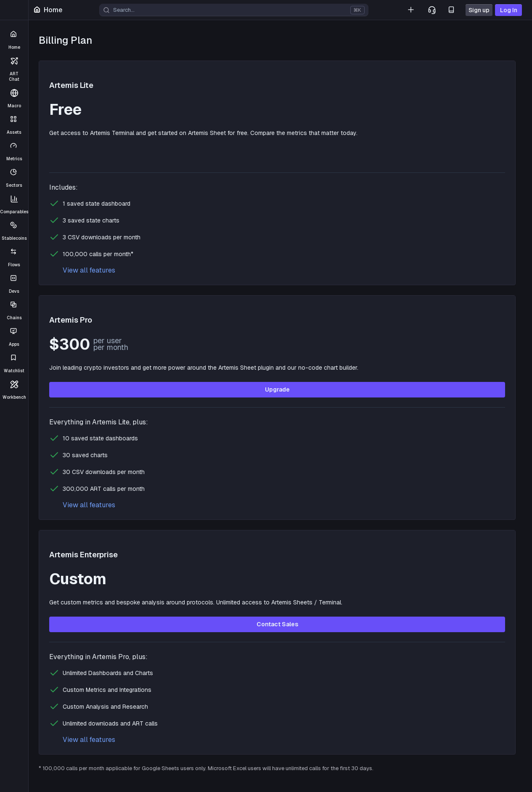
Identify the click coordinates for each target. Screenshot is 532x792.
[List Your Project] (412, 10)
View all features (89, 270)
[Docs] (452, 10)
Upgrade (277, 389)
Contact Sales (277, 624)
